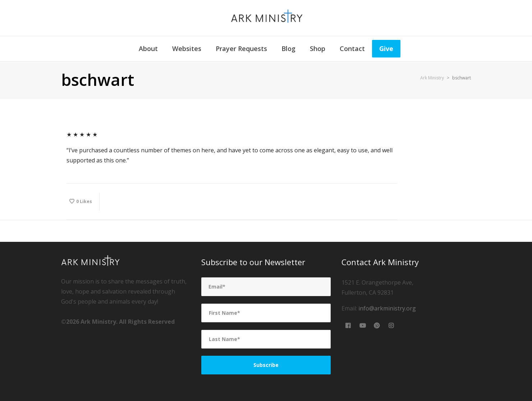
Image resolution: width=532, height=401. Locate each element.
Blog (288, 49)
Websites (187, 49)
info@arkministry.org (387, 308)
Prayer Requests (241, 49)
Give (386, 49)
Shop (318, 49)
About (148, 49)
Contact (352, 49)
